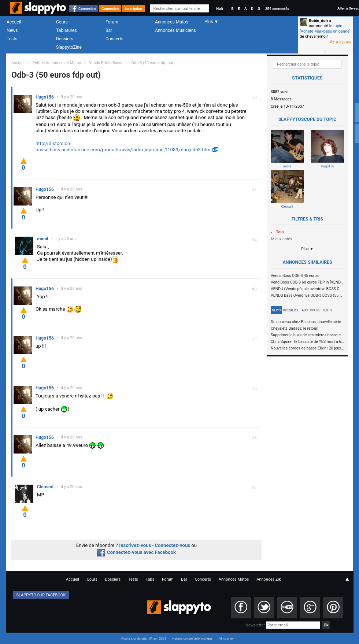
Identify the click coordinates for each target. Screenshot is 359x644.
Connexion (87, 9)
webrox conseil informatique (192, 639)
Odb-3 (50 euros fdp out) (153, 63)
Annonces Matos (172, 22)
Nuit (219, 9)
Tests (12, 39)
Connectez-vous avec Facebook (136, 552)
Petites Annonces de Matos (57, 63)
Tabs (304, 310)
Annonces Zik (269, 579)
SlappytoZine (69, 47)
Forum (112, 22)
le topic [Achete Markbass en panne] (325, 28)
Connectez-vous (173, 545)
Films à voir (226, 639)
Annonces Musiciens (175, 30)
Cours (62, 22)
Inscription (133, 9)
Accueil (14, 22)
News (12, 30)
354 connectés (277, 9)
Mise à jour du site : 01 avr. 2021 (143, 639)
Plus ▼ (307, 249)
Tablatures (66, 30)
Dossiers (65, 39)
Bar (109, 30)
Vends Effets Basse (106, 63)
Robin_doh (318, 21)
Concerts (114, 39)
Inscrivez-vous (135, 545)
